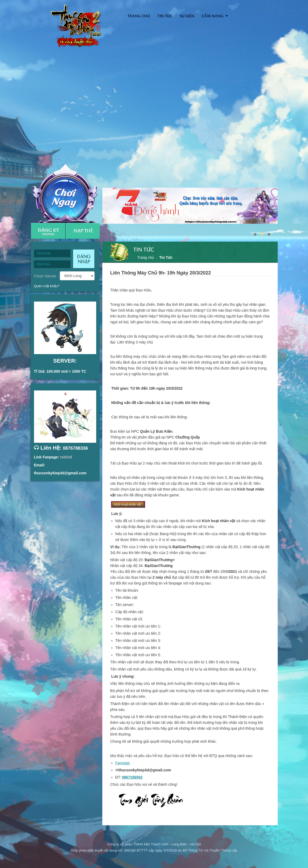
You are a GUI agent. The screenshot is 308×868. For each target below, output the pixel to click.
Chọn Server (45, 276)
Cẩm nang (213, 16)
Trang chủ (146, 257)
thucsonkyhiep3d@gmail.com (60, 473)
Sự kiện (187, 16)
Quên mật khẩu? (47, 286)
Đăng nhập (84, 259)
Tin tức (165, 16)
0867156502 (132, 777)
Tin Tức (166, 257)
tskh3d (66, 457)
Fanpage (123, 763)
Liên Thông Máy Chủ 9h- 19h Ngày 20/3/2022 (161, 273)
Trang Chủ (139, 16)
